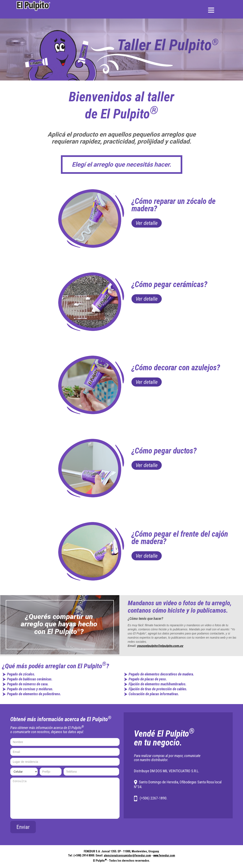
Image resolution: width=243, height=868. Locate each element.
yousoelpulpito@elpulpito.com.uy (160, 646)
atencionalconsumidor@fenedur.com (127, 855)
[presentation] (88, 829)
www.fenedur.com (164, 855)
